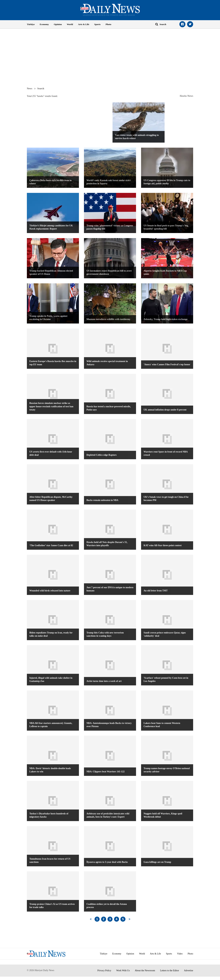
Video (180, 954)
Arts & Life (84, 24)
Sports (97, 24)
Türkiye (31, 24)
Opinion (58, 24)
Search (41, 88)
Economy (44, 24)
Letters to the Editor (169, 970)
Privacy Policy (104, 970)
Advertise (189, 970)
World (70, 24)
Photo (108, 24)
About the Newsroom (145, 970)
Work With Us (123, 970)
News (30, 88)
